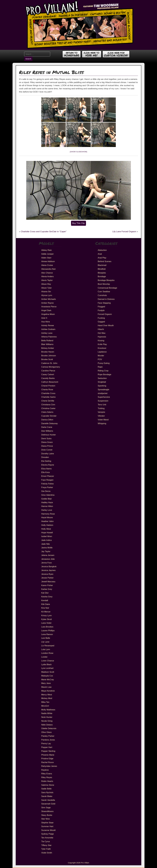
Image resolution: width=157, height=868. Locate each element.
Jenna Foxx (47, 563)
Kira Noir (45, 608)
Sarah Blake (47, 796)
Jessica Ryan (47, 574)
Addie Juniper (48, 254)
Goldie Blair (47, 499)
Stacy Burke (47, 815)
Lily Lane (45, 642)
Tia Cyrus (46, 841)
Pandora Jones (48, 740)
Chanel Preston (48, 386)
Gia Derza (46, 491)
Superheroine (104, 397)
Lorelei (44, 657)
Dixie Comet (47, 450)
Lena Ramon (47, 634)
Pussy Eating (104, 363)
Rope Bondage (105, 374)
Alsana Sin (46, 291)
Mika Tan (45, 702)
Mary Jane (46, 683)
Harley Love (47, 510)
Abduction (102, 250)
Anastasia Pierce (49, 307)
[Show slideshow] (78, 152)
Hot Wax (102, 333)
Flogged (101, 307)
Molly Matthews (48, 710)
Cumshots (102, 295)
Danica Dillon (47, 420)
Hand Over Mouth (106, 325)
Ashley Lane (47, 333)
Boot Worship (104, 284)
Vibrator (101, 416)
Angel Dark (46, 310)
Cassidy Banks (48, 378)
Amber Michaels (49, 299)
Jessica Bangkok (49, 566)
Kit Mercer (46, 612)
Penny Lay (46, 743)
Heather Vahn (48, 521)
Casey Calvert (48, 374)
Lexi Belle (46, 638)
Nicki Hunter (47, 717)
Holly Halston (47, 525)
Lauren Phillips (48, 631)
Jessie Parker (47, 578)
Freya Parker (47, 487)
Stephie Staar (47, 823)
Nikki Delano (47, 725)
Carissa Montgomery (51, 367)
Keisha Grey (47, 597)
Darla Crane (47, 427)
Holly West (46, 529)
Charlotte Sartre (48, 397)
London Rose (47, 653)
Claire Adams (47, 412)
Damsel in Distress (106, 299)
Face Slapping (104, 303)
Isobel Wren (47, 536)
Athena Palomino (49, 337)
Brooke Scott (47, 359)
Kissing (101, 340)
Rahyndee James (49, 766)
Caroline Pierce (48, 371)
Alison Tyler (47, 288)
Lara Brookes (47, 627)
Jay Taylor (46, 551)
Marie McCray (48, 680)
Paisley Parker (48, 736)
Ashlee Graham (48, 329)
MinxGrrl (45, 706)
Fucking (101, 318)
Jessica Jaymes (48, 570)
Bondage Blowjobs (106, 280)
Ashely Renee (48, 325)
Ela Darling (46, 461)
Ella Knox (46, 472)
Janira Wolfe (47, 548)
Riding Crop (103, 371)
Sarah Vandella (48, 800)
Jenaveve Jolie (48, 559)
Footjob (101, 310)
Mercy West (47, 695)
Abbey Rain (47, 250)
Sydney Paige (48, 834)
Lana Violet (46, 623)
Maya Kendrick (48, 691)
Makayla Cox (47, 676)
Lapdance (102, 352)
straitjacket (103, 393)
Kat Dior (45, 593)
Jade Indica (46, 540)
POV (100, 359)
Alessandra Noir (49, 269)
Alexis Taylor (47, 280)
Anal (100, 254)
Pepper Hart (47, 747)
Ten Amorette (47, 838)
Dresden (45, 457)
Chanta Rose (47, 389)
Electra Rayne (48, 465)
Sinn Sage (46, 807)
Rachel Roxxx (48, 762)
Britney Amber (48, 348)
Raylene (45, 770)
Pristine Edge (47, 759)
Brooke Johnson (49, 356)
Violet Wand (103, 420)
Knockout (102, 348)
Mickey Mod (47, 698)
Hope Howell (47, 533)
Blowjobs (102, 273)
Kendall (45, 600)
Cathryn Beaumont (50, 382)
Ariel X (44, 318)
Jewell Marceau (48, 582)
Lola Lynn (46, 649)
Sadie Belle (46, 789)
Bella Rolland (47, 340)
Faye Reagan (47, 480)
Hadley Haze (47, 502)
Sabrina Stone (48, 785)
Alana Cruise (47, 265)
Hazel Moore (47, 517)
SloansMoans (47, 811)
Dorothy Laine (48, 454)
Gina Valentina (48, 495)
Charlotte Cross (48, 393)
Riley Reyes (47, 777)
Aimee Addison (48, 261)
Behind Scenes (105, 261)
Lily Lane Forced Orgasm (124, 231)
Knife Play (102, 344)
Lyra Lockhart (47, 668)
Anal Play (102, 258)
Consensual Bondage (107, 288)
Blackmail (102, 265)
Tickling (101, 408)
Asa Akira (46, 322)
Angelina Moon (48, 314)
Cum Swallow (104, 291)
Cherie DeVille (48, 401)
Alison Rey (46, 284)
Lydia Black (46, 664)
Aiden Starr (46, 258)
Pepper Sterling (48, 751)
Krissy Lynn (47, 615)
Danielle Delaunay (50, 423)
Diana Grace (47, 442)
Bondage (102, 276)
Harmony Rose (48, 514)
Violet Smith (47, 853)
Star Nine (46, 819)
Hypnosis (102, 337)
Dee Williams (47, 431)
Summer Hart (47, 826)
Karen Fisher (47, 585)
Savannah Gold (48, 804)
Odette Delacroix (49, 728)
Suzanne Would (48, 830)
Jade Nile (46, 544)
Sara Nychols (47, 792)
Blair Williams (47, 344)
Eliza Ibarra (46, 469)
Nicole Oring (47, 721)
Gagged (101, 322)
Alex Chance (47, 273)
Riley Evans (47, 774)
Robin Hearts (47, 781)
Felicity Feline (48, 484)
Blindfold (102, 269)
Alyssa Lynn (47, 295)
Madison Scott (48, 672)
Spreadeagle (104, 389)
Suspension (103, 401)
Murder (101, 356)
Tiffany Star (46, 845)
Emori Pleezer (48, 476)
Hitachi (101, 329)
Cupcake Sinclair (49, 416)
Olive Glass (46, 732)
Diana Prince (47, 446)
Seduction (102, 378)
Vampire (101, 412)
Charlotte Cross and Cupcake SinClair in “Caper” (44, 231)
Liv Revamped (48, 646)
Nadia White (47, 713)
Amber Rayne (48, 303)
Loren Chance (48, 661)
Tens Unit (102, 405)
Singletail (102, 382)
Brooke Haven (48, 352)
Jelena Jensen (48, 555)
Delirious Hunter (49, 435)
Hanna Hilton (47, 506)
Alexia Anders (48, 276)
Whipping (102, 423)
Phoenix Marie (48, 755)
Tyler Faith (46, 849)
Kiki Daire (46, 604)
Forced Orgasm (105, 314)
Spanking (102, 386)
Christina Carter (48, 408)
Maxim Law (46, 687)
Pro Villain (85, 863)
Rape (100, 367)
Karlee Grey (47, 589)
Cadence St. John (49, 363)
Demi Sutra (46, 438)
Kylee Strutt (47, 619)
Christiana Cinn (48, 405)
